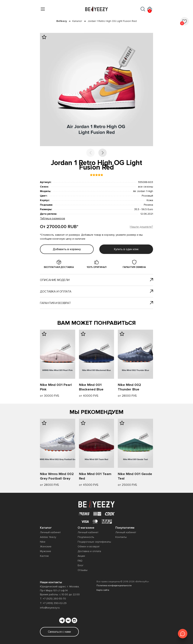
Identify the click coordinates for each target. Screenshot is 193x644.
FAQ (80, 561)
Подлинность (86, 537)
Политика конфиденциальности (114, 586)
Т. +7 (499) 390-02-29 (53, 603)
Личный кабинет (50, 532)
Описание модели (96, 280)
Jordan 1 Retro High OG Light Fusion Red (112, 21)
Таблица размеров (52, 218)
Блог (81, 565)
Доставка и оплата (96, 292)
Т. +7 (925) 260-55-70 (53, 599)
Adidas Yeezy (48, 537)
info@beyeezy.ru (50, 608)
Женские (46, 546)
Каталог (77, 21)
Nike (43, 542)
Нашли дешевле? (141, 227)
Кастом (44, 556)
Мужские (46, 551)
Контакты (121, 537)
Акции (81, 556)
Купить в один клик (126, 249)
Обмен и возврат (89, 546)
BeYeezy (62, 21)
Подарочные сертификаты (94, 542)
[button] (103, 153)
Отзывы (83, 570)
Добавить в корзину (67, 249)
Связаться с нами (59, 632)
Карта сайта (103, 590)
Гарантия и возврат (96, 303)
